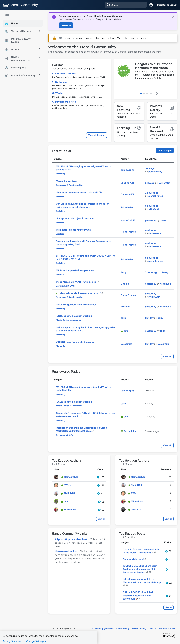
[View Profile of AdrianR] (125, 306)
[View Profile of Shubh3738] (127, 183)
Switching (61, 82)
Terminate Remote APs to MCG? (74, 230)
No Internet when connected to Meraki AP (79, 192)
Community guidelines (103, 628)
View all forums (97, 135)
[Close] (93, 638)
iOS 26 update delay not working (74, 316)
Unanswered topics (66, 551)
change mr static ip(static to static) (75, 218)
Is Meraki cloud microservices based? (80, 293)
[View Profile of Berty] (124, 272)
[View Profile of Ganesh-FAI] (127, 194)
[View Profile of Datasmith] (126, 344)
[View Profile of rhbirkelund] (155, 233)
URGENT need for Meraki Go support (76, 342)
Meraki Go (61, 346)
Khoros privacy (139, 628)
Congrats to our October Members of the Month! (153, 66)
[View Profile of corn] (123, 318)
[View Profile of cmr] (126, 331)
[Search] (126, 5)
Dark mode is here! (134, 559)
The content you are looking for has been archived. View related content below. (103, 38)
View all (167, 356)
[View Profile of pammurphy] (128, 170)
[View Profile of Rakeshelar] (127, 207)
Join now (66, 25)
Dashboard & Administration (69, 185)
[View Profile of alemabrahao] (156, 196)
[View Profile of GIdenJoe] (154, 209)
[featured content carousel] (146, 79)
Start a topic (165, 150)
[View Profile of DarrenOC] (164, 183)
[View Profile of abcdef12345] (128, 220)
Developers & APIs (65, 102)
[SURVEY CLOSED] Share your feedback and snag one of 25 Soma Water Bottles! (140, 569)
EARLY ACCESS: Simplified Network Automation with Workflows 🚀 (138, 595)
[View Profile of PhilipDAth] (154, 297)
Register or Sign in (167, 5)
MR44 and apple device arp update (75, 270)
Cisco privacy (123, 628)
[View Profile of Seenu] (164, 220)
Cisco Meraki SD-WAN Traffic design (76, 282)
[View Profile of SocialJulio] (130, 431)
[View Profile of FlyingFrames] (128, 232)
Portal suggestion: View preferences (76, 305)
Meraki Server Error (67, 181)
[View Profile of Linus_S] (125, 284)
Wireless (60, 93)
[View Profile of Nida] (163, 331)
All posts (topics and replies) (71, 539)
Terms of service (167, 628)
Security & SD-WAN (66, 74)
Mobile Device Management (69, 320)
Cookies (152, 628)
